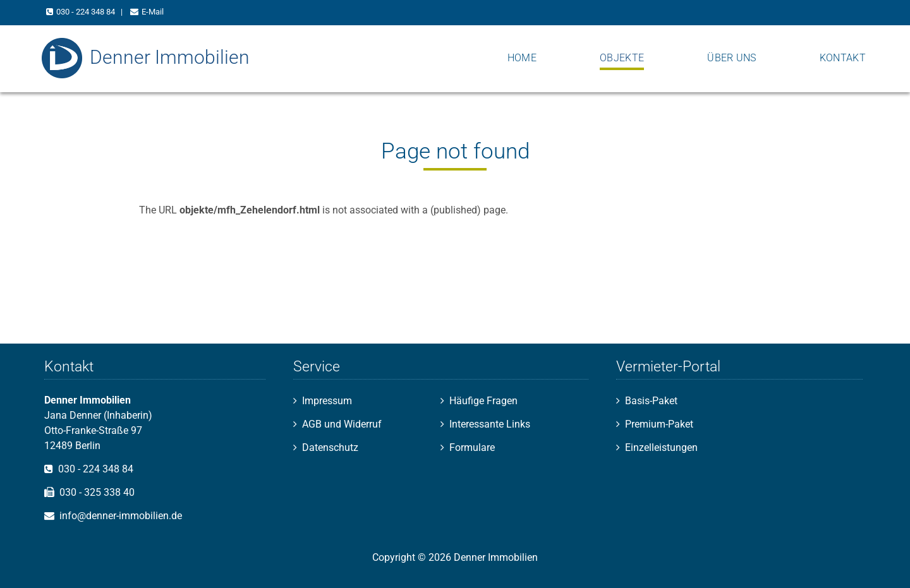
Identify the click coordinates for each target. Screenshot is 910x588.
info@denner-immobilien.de (121, 516)
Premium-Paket (659, 424)
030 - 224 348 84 (86, 12)
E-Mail (153, 12)
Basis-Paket (651, 401)
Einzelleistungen (661, 447)
